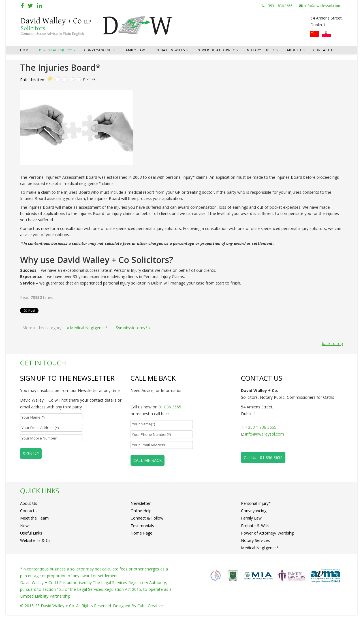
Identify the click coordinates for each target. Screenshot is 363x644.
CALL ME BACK (148, 460)
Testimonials (142, 540)
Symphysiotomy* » (133, 328)
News (25, 540)
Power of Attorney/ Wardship (268, 552)
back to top (332, 343)
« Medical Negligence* (87, 328)
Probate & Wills (169, 50)
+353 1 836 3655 (279, 6)
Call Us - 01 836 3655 (263, 457)
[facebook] (22, 6)
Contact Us (324, 50)
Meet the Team (34, 528)
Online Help (141, 517)
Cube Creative (150, 635)
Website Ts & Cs (35, 563)
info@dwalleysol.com (322, 6)
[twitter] (30, 6)
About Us (296, 50)
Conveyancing (98, 50)
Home (25, 50)
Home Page (141, 552)
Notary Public (261, 50)
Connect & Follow (147, 528)
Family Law (134, 50)
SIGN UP (31, 454)
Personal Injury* (56, 50)
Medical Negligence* (260, 575)
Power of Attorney (216, 50)
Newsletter (141, 505)
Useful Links (31, 552)
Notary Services (255, 563)
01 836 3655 (170, 407)
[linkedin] (39, 6)
